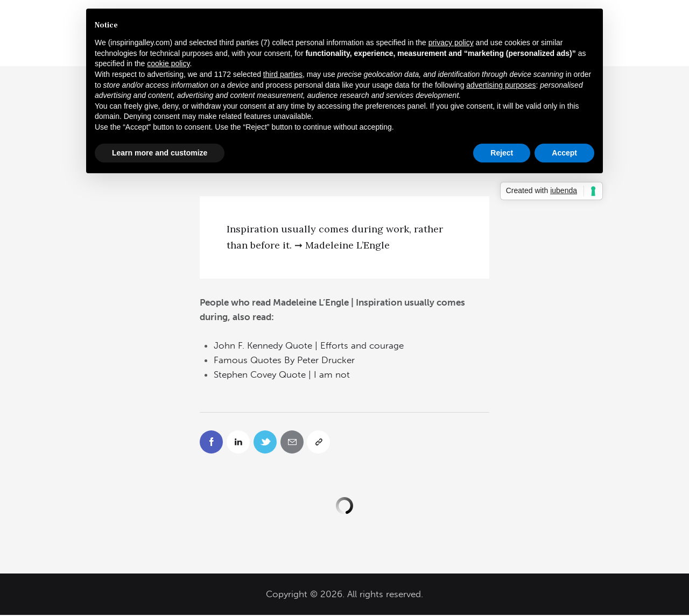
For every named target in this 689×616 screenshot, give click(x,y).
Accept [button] (564, 153)
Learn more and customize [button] (160, 153)
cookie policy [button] (168, 63)
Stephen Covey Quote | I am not (282, 374)
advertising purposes (501, 85)
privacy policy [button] (451, 43)
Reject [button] (502, 153)
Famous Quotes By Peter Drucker (284, 360)
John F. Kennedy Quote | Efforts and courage (309, 345)
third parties (283, 74)
